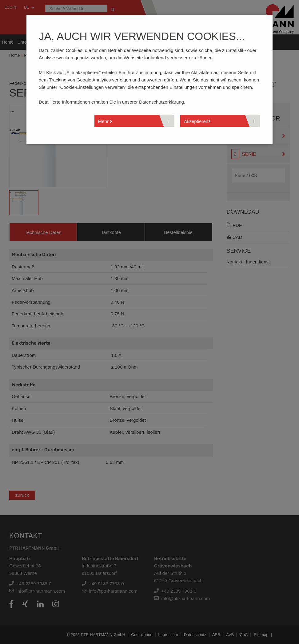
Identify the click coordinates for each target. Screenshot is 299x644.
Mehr (105, 121)
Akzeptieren (197, 121)
